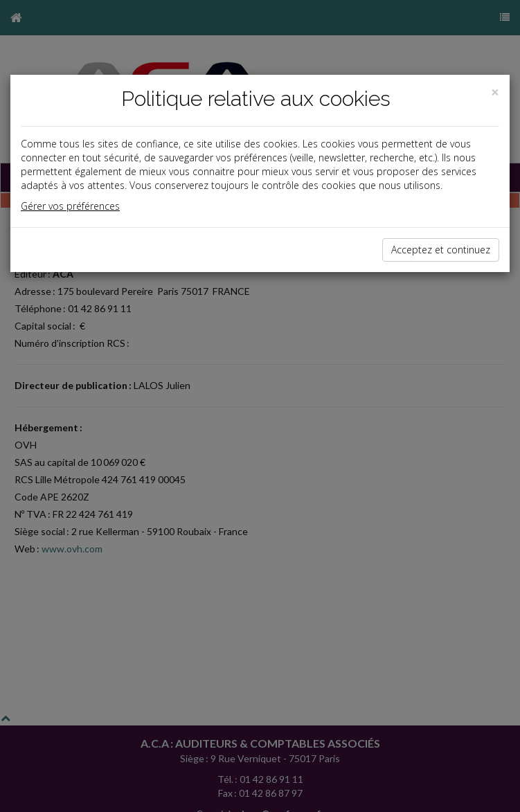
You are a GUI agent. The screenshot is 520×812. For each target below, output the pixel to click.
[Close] (495, 92)
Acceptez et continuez (441, 250)
